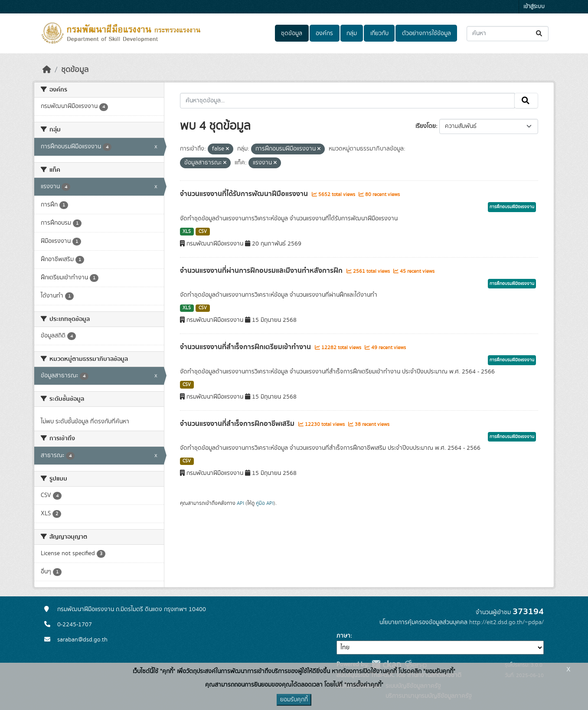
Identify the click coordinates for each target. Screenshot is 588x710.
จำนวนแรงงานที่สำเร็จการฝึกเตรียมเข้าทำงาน (246, 347)
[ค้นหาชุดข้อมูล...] (508, 34)
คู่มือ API (265, 503)
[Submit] (540, 34)
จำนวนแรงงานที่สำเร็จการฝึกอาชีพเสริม (238, 424)
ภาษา (343, 636)
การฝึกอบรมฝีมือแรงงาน (512, 207)
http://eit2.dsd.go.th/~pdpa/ (506, 622)
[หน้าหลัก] (47, 70)
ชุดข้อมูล (292, 33)
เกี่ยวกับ (379, 33)
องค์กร (324, 33)
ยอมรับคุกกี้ (294, 700)
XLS (187, 232)
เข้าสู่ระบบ (534, 7)
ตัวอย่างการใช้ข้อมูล (426, 33)
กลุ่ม (352, 33)
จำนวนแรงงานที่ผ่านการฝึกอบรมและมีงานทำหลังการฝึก (262, 271)
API (240, 503)
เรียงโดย (426, 126)
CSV (203, 232)
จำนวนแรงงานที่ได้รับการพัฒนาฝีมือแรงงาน (245, 194)
